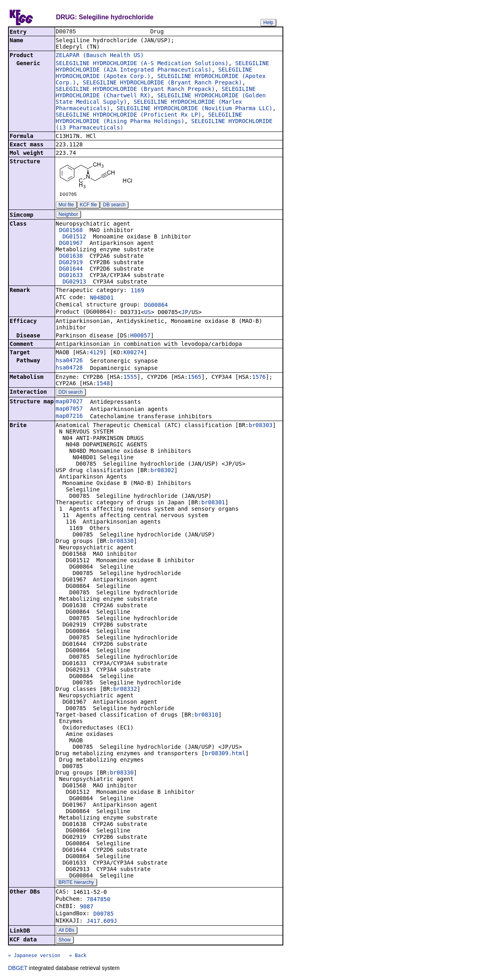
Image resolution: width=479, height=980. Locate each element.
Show (65, 941)
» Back (78, 956)
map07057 (69, 409)
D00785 (103, 914)
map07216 (69, 417)
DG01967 (71, 244)
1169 (137, 291)
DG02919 (71, 263)
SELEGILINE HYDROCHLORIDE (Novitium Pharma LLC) (194, 109)
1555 (130, 378)
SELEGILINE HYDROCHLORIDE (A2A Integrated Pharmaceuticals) (163, 67)
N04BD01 (102, 298)
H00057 (140, 336)
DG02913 (74, 282)
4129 (96, 353)
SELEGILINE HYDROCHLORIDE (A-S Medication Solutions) (142, 64)
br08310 (206, 715)
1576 (259, 378)
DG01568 (71, 231)
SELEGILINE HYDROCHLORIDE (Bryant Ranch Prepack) (162, 83)
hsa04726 (69, 361)
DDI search (71, 393)
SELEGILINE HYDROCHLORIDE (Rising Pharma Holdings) (149, 119)
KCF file (89, 205)
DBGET (18, 969)
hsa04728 (69, 368)
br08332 (125, 690)
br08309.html (225, 754)
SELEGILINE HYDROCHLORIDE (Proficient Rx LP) (129, 115)
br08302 (163, 471)
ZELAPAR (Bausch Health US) (100, 56)
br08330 (122, 542)
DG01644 (71, 269)
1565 (194, 378)
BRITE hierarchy (76, 883)
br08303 (261, 426)
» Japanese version (34, 956)
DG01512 (74, 237)
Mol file (66, 205)
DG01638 (71, 257)
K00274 (134, 353)
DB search (114, 205)
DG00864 (156, 306)
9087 (87, 907)
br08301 (213, 503)
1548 (103, 384)
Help (268, 23)
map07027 (69, 402)
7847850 (98, 900)
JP (185, 313)
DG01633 (71, 276)
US (148, 313)
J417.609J (102, 922)
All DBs (67, 931)
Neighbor (69, 215)
